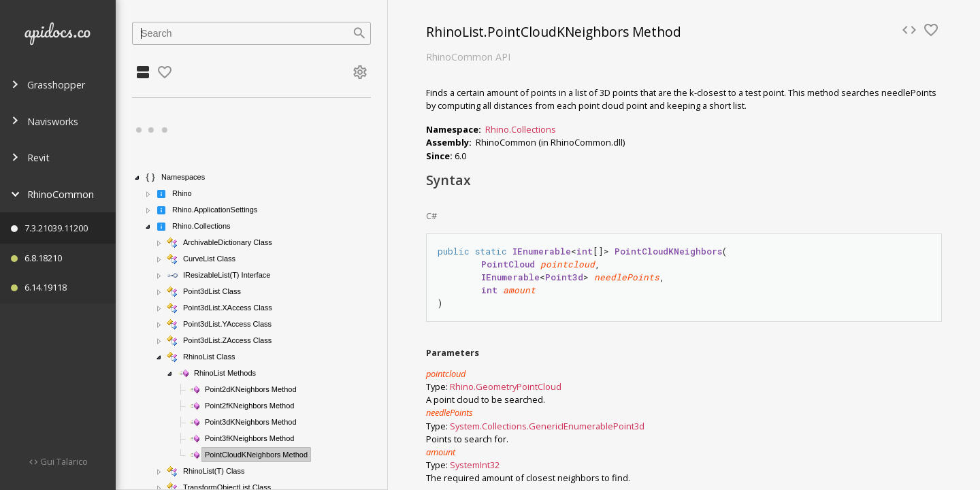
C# (431, 216)
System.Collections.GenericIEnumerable (532, 426)
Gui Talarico (63, 461)
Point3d (629, 426)
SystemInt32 (475, 465)
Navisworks (45, 121)
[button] (137, 178)
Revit (30, 158)
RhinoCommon (52, 194)
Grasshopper (48, 85)
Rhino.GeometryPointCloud (506, 387)
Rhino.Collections (521, 129)
